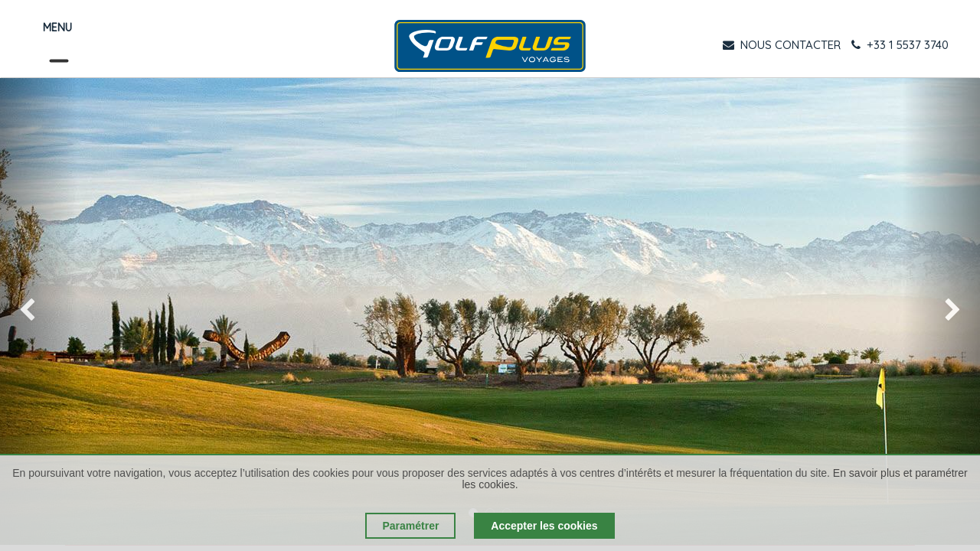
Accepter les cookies (544, 526)
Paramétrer (410, 526)
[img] (39, 311)
